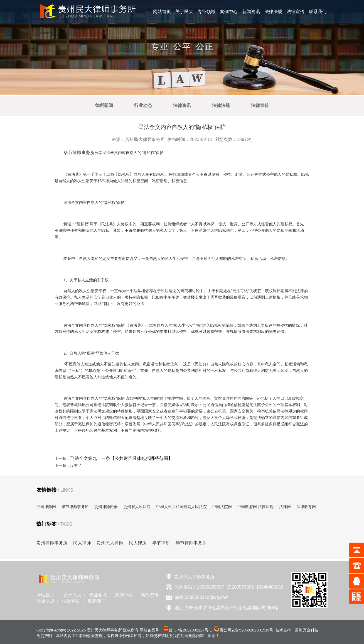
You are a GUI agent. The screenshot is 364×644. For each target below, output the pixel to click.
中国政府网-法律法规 (256, 507)
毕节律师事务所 (79, 153)
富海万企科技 (307, 630)
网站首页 (162, 12)
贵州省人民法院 (137, 507)
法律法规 (273, 12)
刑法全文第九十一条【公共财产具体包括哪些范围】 (121, 458)
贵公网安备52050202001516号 (246, 630)
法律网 (285, 507)
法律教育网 (306, 507)
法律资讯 (182, 105)
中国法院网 (222, 507)
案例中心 (229, 12)
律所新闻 (104, 105)
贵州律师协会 (106, 507)
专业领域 (206, 12)
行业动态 (143, 105)
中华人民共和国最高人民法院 (181, 507)
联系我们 (318, 12)
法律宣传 (296, 12)
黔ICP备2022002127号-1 (190, 630)
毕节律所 (161, 543)
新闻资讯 (251, 12)
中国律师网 (46, 507)
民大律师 (82, 543)
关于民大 (184, 12)
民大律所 (138, 543)
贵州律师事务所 (52, 543)
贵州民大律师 (110, 543)
